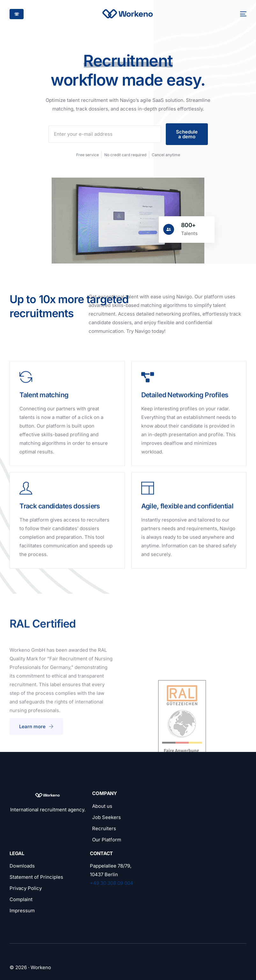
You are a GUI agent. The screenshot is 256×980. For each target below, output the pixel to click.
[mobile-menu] (239, 14)
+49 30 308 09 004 (112, 883)
